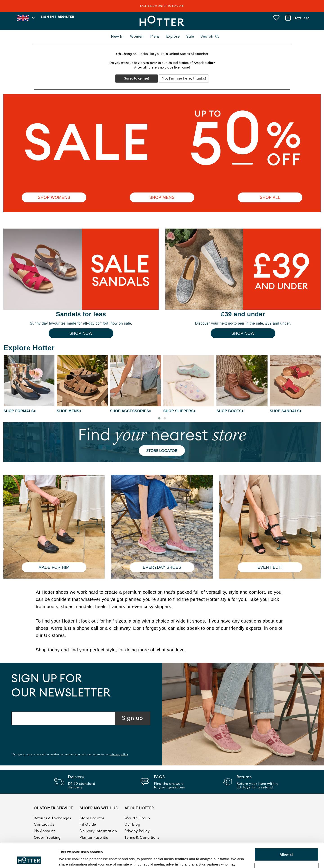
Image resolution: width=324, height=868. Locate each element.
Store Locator (92, 818)
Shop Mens (162, 197)
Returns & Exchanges (52, 818)
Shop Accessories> (131, 411)
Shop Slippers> (180, 411)
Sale (190, 37)
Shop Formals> (20, 411)
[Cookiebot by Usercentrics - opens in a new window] (29, 859)
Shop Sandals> (286, 411)
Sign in (47, 17)
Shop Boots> (230, 411)
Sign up (133, 718)
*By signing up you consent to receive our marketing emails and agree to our (70, 755)
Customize (287, 846)
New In (117, 37)
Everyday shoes (162, 567)
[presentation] (45, 740)
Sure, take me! (137, 78)
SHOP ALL (270, 197)
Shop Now (81, 333)
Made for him (54, 567)
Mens (155, 37)
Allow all (287, 831)
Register (66, 17)
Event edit (270, 567)
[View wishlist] (277, 17)
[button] (159, 418)
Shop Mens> (69, 411)
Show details (69, 859)
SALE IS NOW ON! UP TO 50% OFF (162, 6)
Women (137, 37)
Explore (173, 37)
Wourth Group (137, 818)
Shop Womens (54, 197)
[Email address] (63, 718)
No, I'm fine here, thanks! (184, 78)
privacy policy (119, 755)
